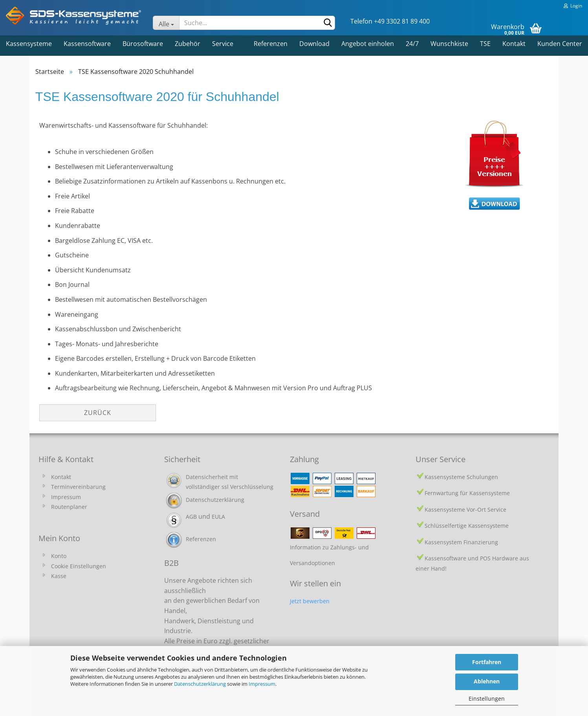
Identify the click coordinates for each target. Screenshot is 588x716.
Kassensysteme (29, 44)
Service (223, 44)
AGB (191, 517)
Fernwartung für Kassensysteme (467, 493)
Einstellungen (487, 699)
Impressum (262, 684)
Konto (59, 556)
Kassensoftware (87, 44)
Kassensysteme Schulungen (461, 477)
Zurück (98, 413)
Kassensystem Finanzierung (461, 542)
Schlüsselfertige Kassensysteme (467, 526)
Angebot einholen (368, 44)
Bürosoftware (143, 44)
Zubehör (188, 44)
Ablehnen (487, 681)
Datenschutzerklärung (200, 684)
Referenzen (271, 44)
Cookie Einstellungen (79, 566)
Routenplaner (69, 507)
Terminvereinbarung (78, 487)
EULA (218, 517)
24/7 (412, 44)
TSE (485, 44)
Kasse (59, 576)
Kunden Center (560, 44)
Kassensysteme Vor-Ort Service (465, 509)
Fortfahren (487, 662)
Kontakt (514, 44)
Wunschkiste (449, 44)
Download (314, 44)
